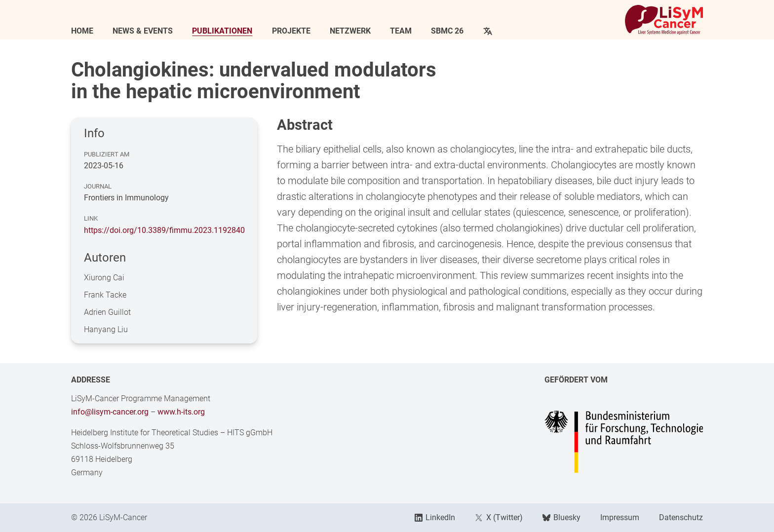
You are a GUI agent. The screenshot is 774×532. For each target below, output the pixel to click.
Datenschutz (681, 517)
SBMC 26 (447, 31)
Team (401, 31)
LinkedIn (435, 517)
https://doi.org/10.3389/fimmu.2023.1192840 (164, 230)
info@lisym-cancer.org (110, 412)
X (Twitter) (499, 517)
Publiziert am (107, 154)
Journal (98, 186)
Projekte (291, 31)
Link (91, 218)
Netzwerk (350, 31)
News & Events (143, 31)
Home (82, 31)
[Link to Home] (664, 20)
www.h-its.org (181, 412)
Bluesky (561, 517)
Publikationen (222, 31)
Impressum (620, 517)
